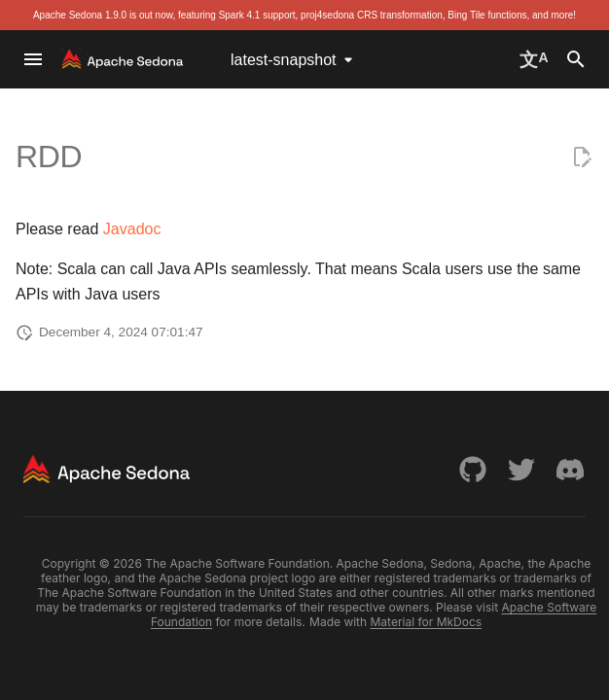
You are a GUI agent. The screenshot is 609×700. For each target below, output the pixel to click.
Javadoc (132, 229)
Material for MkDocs (427, 622)
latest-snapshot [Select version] (284, 60)
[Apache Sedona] (123, 60)
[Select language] (534, 59)
